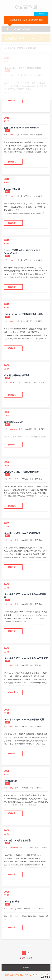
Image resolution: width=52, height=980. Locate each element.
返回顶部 (26, 968)
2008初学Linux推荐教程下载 (17, 840)
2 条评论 (38, 727)
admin (12, 135)
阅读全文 (12, 100)
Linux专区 (25, 135)
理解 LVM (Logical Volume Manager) (21, 128)
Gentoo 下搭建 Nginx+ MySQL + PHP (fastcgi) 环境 (22, 252)
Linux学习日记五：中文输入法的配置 (21, 472)
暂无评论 (39, 135)
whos (11, 479)
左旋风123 (13, 382)
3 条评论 (42, 429)
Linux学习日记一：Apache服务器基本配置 (24, 720)
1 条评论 (38, 788)
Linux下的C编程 (12, 902)
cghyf (11, 788)
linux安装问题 (10, 781)
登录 (7, 975)
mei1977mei (14, 847)
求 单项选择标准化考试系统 (17, 375)
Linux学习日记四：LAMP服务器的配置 (22, 533)
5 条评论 (41, 909)
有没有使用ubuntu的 (14, 422)
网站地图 (19, 975)
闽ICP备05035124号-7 (34, 975)
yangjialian (13, 429)
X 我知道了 (41, 14)
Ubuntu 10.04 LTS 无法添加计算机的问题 (23, 314)
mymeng (13, 909)
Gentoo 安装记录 (12, 189)
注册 (12, 975)
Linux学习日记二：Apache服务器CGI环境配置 (26, 658)
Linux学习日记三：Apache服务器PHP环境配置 (25, 596)
